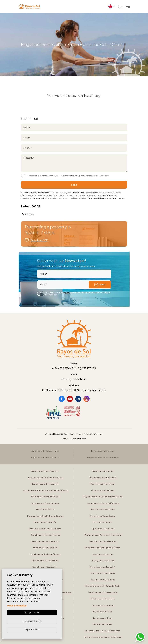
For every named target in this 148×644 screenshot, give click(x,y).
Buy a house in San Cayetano (45, 471)
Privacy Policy (103, 176)
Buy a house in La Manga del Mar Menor (103, 497)
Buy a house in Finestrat (103, 451)
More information (17, 605)
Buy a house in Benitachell (45, 567)
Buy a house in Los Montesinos (45, 535)
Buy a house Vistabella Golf (103, 478)
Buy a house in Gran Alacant (45, 484)
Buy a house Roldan (45, 510)
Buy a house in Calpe (103, 612)
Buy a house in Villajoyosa (103, 580)
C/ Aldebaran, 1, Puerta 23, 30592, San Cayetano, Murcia (74, 390)
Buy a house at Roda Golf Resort (45, 554)
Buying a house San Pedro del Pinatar (45, 516)
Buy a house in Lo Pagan (103, 490)
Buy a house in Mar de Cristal (45, 497)
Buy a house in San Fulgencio (45, 541)
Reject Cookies (32, 630)
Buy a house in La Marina (103, 529)
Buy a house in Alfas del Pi (103, 567)
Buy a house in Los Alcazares (45, 451)
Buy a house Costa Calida (103, 573)
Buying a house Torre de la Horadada (103, 535)
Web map (99, 434)
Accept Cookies (32, 612)
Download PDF (36, 240)
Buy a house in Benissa (103, 605)
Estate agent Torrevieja (103, 599)
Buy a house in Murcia (103, 471)
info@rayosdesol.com (74, 379)
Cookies (88, 434)
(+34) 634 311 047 (63, 368)
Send (74, 185)
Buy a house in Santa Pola (45, 548)
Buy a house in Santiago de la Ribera (103, 548)
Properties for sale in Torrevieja (103, 458)
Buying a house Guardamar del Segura (103, 637)
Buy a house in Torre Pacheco (45, 503)
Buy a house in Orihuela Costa (45, 458)
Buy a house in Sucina (103, 554)
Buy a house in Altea (103, 624)
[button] (128, 6)
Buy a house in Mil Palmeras (103, 541)
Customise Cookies (32, 621)
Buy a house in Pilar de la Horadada (45, 478)
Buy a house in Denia (103, 618)
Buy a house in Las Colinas (45, 561)
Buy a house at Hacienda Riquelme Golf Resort (45, 490)
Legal (72, 434)
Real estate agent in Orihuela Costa (103, 586)
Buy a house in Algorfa (45, 522)
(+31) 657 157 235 (86, 368)
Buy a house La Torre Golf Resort (103, 503)
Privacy (79, 434)
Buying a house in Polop (103, 561)
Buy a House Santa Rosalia (103, 516)
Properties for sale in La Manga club (103, 631)
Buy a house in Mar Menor (103, 484)
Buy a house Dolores (103, 522)
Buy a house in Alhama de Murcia (45, 529)
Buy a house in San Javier (103, 510)
